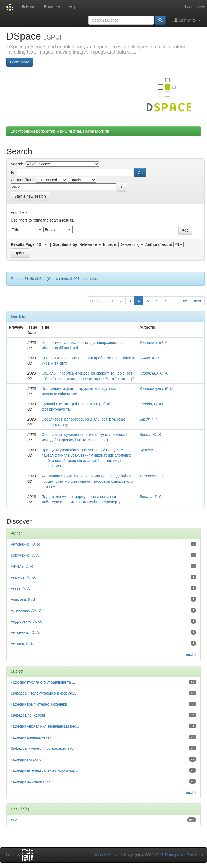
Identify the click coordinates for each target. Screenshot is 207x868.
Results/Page (23, 244)
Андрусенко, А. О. (26, 621)
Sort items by (65, 244)
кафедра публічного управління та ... (43, 682)
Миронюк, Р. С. (152, 476)
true (14, 820)
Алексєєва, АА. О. (27, 610)
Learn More (20, 62)
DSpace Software (108, 855)
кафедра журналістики (31, 781)
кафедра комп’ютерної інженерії (39, 704)
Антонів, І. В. (22, 643)
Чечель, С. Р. (22, 566)
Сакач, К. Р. (149, 358)
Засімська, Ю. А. (154, 343)
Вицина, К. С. (151, 497)
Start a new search (30, 196)
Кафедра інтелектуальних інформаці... (44, 693)
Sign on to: (187, 20)
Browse (52, 7)
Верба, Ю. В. (151, 435)
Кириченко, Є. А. (154, 373)
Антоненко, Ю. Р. (25, 544)
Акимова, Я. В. (24, 599)
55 (185, 301)
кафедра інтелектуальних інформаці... (44, 770)
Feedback (195, 855)
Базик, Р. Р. (149, 419)
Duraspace (174, 855)
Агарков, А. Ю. (23, 577)
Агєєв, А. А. (21, 588)
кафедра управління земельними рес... (45, 726)
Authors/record (159, 244)
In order (110, 244)
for (13, 172)
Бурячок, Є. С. (152, 450)
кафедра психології (28, 759)
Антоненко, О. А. (25, 632)
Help (72, 7)
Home (28, 7)
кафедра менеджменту (31, 737)
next (198, 301)
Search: (18, 164)
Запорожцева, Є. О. (157, 389)
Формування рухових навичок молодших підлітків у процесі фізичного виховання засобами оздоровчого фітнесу (87, 481)
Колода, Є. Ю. (152, 404)
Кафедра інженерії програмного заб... (44, 748)
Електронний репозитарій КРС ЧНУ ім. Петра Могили (60, 131)
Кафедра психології (28, 715)
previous (97, 301)
